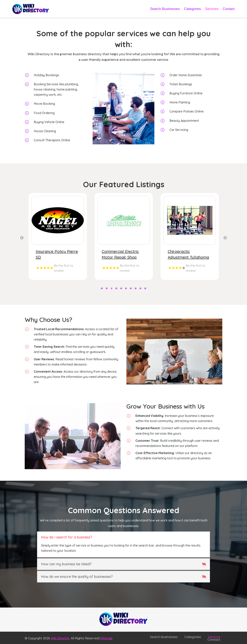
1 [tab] (102, 288)
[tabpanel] (58, 236)
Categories (192, 9)
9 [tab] (140, 288)
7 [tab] (131, 288)
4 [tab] (116, 288)
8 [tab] (136, 288)
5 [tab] (121, 288)
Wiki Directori (60, 638)
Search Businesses (165, 9)
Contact (229, 9)
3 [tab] (111, 288)
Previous (22, 238)
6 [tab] (126, 288)
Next (225, 238)
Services (212, 9)
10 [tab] (145, 288)
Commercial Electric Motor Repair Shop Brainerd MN (186, 257)
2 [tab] (107, 288)
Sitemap (107, 638)
